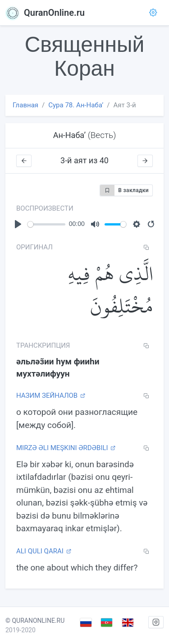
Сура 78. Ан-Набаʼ (76, 105)
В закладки (124, 190)
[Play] (18, 224)
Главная (25, 105)
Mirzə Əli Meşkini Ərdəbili (66, 448)
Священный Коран (85, 56)
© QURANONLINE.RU (35, 621)
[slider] (46, 224)
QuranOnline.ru (45, 13)
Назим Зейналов (51, 396)
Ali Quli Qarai (44, 551)
